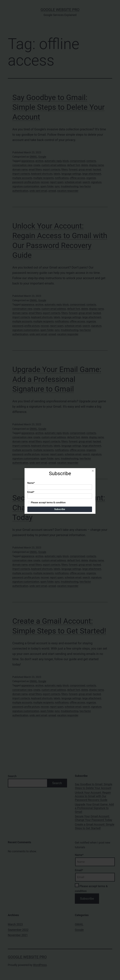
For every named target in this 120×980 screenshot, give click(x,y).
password (18, 182)
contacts (91, 161)
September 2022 (18, 930)
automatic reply (53, 161)
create (37, 165)
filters (65, 170)
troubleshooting (70, 186)
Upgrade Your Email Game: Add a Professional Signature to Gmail (57, 379)
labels (57, 174)
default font (74, 165)
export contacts (52, 170)
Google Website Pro (60, 10)
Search (12, 776)
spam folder (47, 186)
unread (52, 191)
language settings (71, 174)
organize (91, 178)
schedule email (73, 182)
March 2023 (15, 924)
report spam (57, 182)
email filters (35, 170)
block (66, 161)
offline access (77, 178)
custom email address (54, 165)
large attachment (92, 174)
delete (85, 165)
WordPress (40, 965)
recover (45, 182)
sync (57, 186)
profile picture (32, 182)
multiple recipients (44, 178)
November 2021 (18, 935)
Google (42, 157)
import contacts (21, 174)
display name (96, 165)
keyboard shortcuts (42, 174)
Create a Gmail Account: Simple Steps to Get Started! (95, 826)
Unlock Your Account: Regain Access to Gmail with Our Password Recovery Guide (93, 796)
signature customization (26, 186)
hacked (97, 170)
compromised (78, 161)
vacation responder (68, 191)
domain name (20, 170)
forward (73, 170)
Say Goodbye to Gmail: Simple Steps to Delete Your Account (59, 107)
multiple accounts (22, 178)
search (86, 182)
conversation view (22, 165)
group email (85, 170)
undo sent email (38, 191)
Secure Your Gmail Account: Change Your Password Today (59, 508)
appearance (28, 161)
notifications (62, 178)
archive (39, 161)
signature (96, 182)
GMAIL (33, 157)
